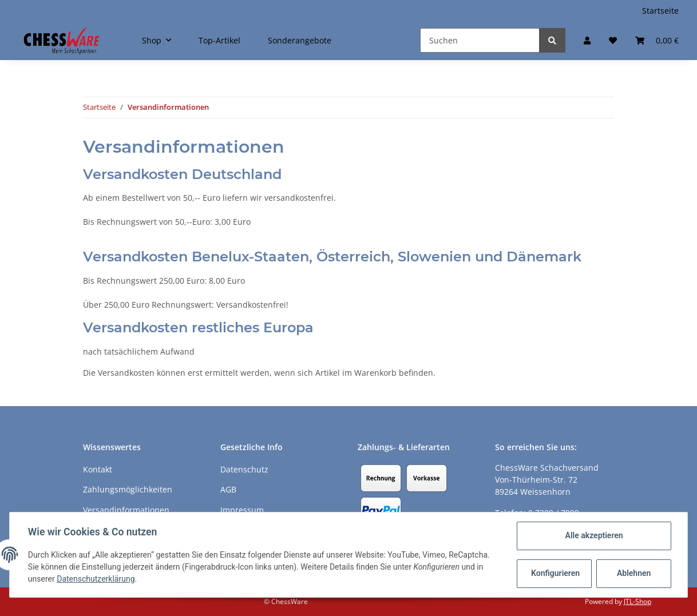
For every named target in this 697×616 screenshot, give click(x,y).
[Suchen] (480, 40)
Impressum (242, 510)
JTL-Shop (637, 601)
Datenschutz (244, 469)
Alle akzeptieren (594, 535)
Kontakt (98, 469)
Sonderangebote (300, 40)
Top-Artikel (219, 40)
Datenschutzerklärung (96, 579)
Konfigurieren (555, 573)
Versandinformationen (126, 510)
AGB (228, 489)
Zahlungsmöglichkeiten (128, 489)
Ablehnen (634, 573)
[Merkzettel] (613, 40)
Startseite (660, 11)
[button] (587, 40)
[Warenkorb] (657, 40)
